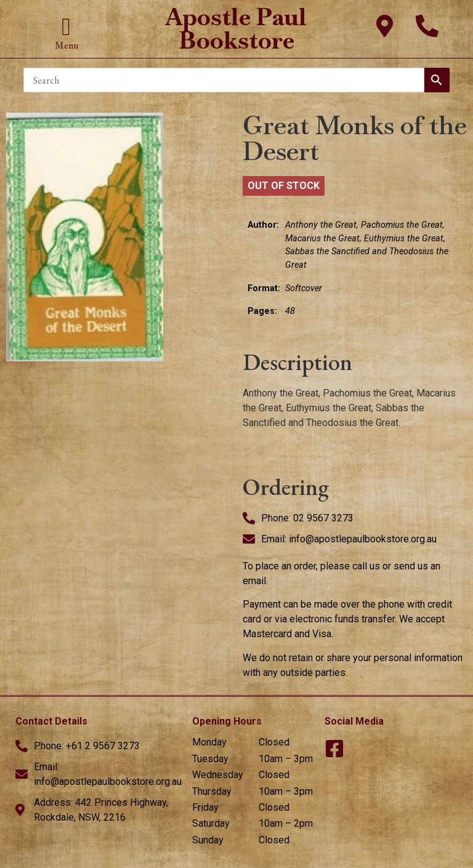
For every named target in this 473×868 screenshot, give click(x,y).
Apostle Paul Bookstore (236, 29)
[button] (66, 27)
